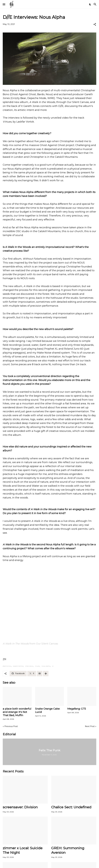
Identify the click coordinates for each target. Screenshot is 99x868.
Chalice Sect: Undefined (71, 807)
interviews (29, 666)
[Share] (95, 24)
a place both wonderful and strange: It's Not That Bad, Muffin (17, 712)
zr (53, 666)
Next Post (90, 726)
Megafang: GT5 (77, 709)
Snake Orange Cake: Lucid (48, 710)
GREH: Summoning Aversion (68, 850)
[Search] (95, 4)
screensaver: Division (20, 807)
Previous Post (11, 726)
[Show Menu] (4, 4)
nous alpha (46, 666)
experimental (18, 666)
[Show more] (46, 674)
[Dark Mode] (90, 4)
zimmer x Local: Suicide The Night (23, 850)
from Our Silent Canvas (30, 644)
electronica (7, 666)
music (37, 666)
